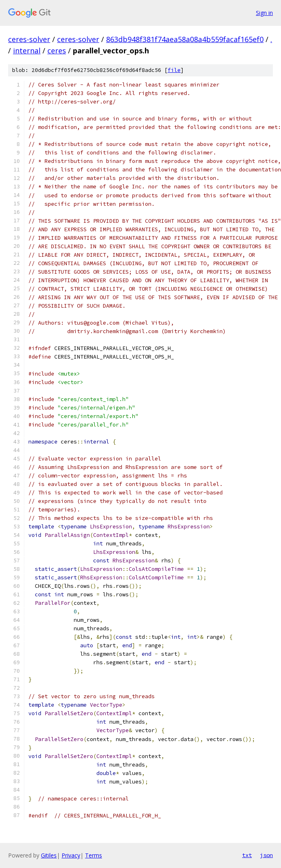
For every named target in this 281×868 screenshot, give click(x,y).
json (266, 855)
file (174, 70)
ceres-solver (29, 39)
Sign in (264, 13)
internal (27, 51)
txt (247, 855)
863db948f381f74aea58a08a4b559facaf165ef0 (185, 39)
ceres (57, 51)
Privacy (71, 855)
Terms (94, 855)
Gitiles (49, 855)
